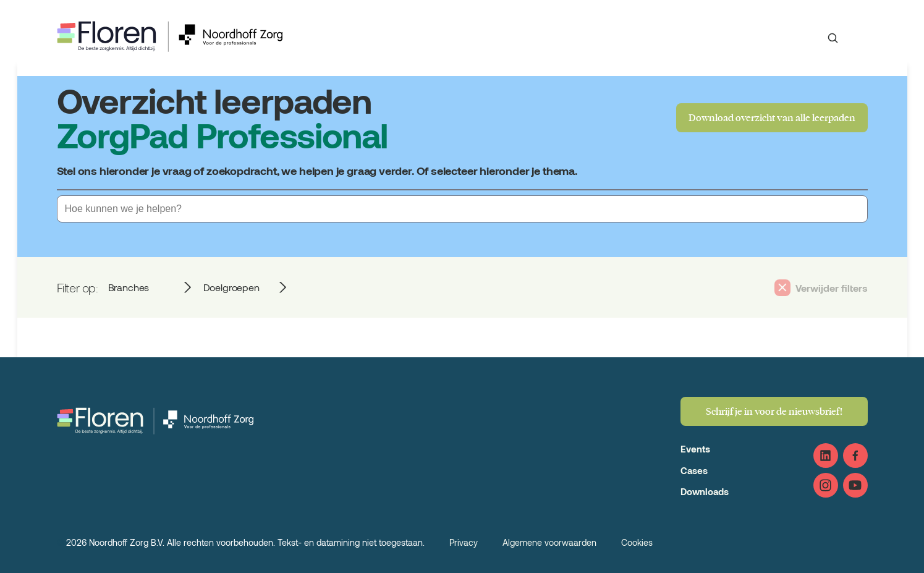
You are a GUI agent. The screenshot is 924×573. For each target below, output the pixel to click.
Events (695, 449)
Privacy (464, 542)
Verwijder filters (832, 288)
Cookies (637, 542)
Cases (694, 470)
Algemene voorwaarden (549, 542)
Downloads (705, 491)
